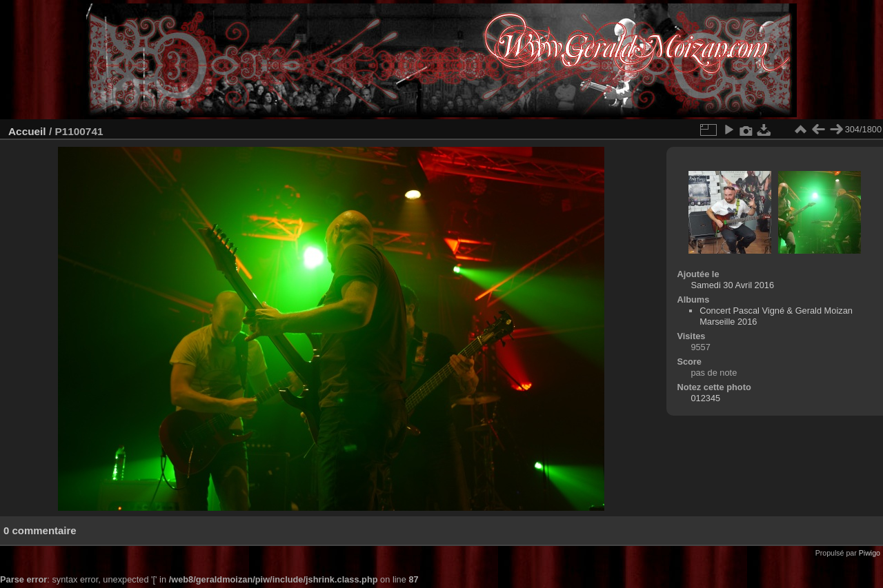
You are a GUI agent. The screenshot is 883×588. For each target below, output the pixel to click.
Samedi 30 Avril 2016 (732, 285)
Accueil (27, 131)
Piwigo (870, 553)
